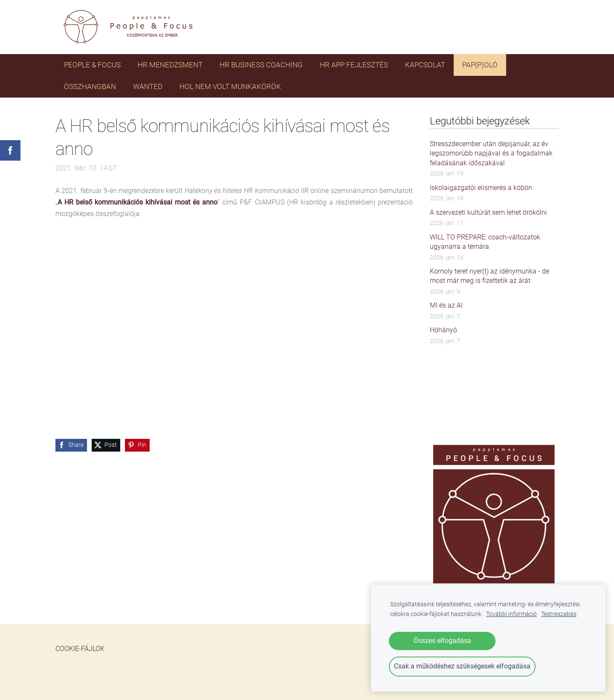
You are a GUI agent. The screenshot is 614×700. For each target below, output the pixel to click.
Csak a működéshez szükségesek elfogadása (462, 666)
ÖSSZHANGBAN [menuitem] (90, 86)
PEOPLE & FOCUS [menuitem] (92, 65)
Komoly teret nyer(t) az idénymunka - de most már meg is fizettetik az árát (489, 276)
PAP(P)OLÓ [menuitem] (480, 65)
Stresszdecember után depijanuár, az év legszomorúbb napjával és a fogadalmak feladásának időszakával (491, 153)
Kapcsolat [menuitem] (425, 65)
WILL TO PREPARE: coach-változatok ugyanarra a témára (485, 242)
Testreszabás (559, 614)
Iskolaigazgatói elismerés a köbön (481, 188)
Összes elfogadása (442, 641)
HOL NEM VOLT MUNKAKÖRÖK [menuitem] (230, 86)
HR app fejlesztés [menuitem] (354, 65)
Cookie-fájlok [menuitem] (80, 649)
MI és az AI (446, 305)
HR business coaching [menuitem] (261, 65)
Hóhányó (443, 330)
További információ (511, 614)
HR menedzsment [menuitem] (170, 65)
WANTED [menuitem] (148, 86)
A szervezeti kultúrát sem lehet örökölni (488, 212)
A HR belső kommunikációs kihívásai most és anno (138, 202)
